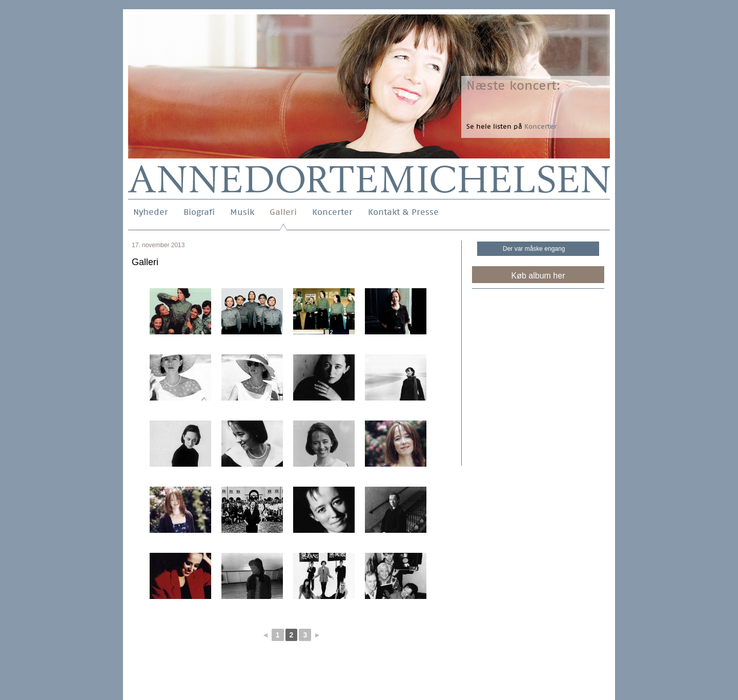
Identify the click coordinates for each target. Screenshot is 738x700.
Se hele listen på (511, 126)
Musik (242, 212)
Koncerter (332, 212)
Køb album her (538, 276)
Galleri (283, 212)
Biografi (199, 212)
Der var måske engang (534, 249)
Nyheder (151, 212)
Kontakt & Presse (403, 212)
